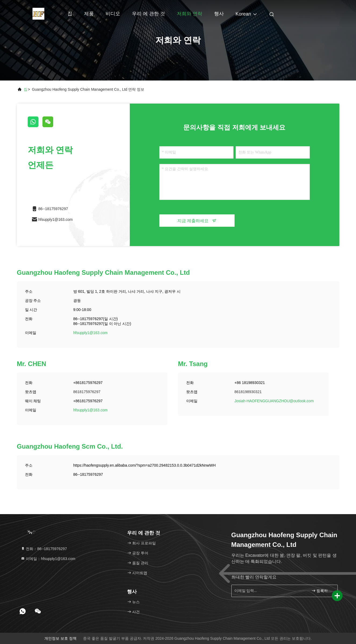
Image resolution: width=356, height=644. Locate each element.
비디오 (113, 14)
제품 (89, 14)
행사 (219, 14)
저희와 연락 (190, 14)
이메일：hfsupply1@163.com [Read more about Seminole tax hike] (48, 559)
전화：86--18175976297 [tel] (44, 549)
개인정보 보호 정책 (60, 638)
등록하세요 (322, 591)
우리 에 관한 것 (148, 14)
